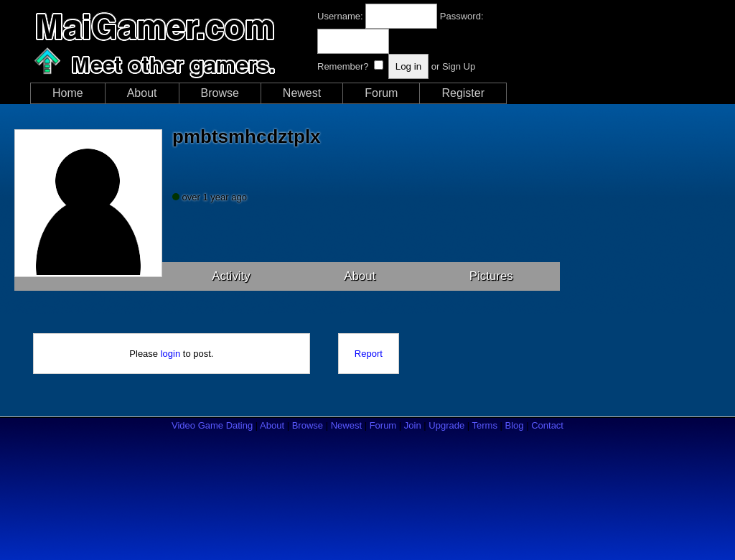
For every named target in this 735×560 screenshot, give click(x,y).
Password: (462, 16)
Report (369, 354)
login (170, 354)
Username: (340, 16)
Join (413, 425)
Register (463, 93)
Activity (231, 276)
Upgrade (446, 425)
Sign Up (459, 66)
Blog (515, 425)
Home (68, 93)
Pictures (491, 276)
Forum (381, 93)
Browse (220, 93)
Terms (485, 425)
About (142, 93)
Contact (547, 425)
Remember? (343, 66)
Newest (302, 93)
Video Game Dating (212, 425)
